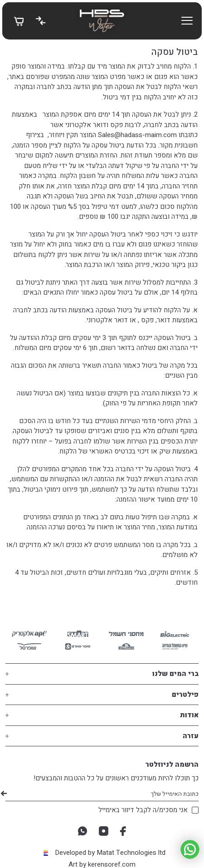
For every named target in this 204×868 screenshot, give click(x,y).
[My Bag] (19, 21)
